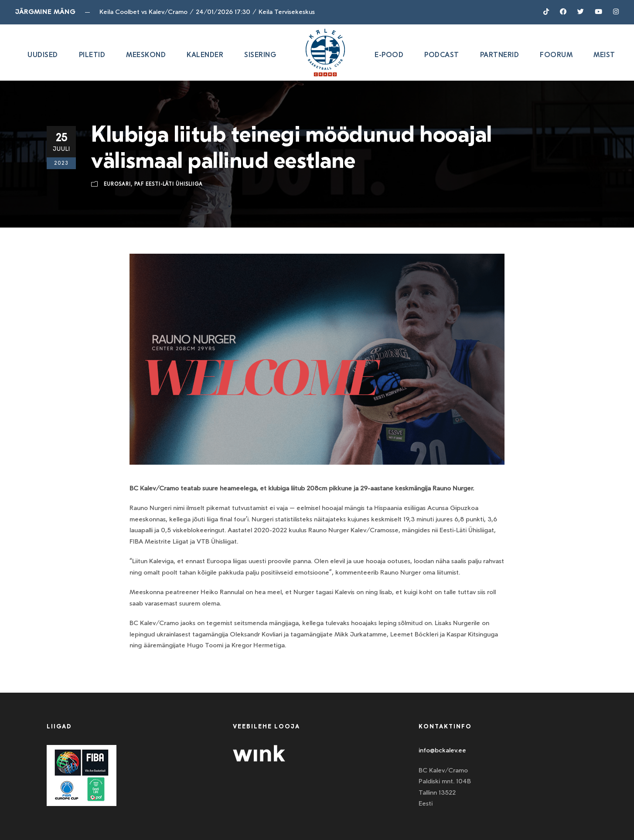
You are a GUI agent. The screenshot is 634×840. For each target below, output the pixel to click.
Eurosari (117, 184)
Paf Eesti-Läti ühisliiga (169, 184)
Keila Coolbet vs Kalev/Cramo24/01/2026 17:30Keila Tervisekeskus (207, 12)
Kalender (205, 55)
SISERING (260, 55)
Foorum (556, 55)
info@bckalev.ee (442, 750)
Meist (604, 55)
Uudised (43, 55)
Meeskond (146, 55)
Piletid (92, 55)
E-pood (389, 55)
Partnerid (500, 55)
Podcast (442, 55)
